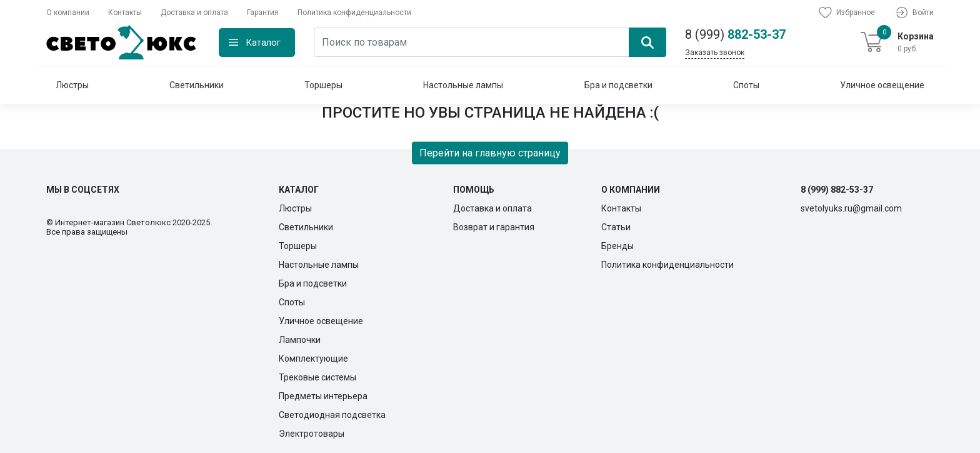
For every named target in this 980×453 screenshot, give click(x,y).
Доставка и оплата (194, 13)
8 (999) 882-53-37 (837, 190)
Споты (746, 85)
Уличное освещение (882, 85)
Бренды (617, 246)
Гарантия (263, 13)
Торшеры (323, 85)
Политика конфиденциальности (354, 13)
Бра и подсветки (618, 85)
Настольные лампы (463, 85)
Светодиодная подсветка (332, 415)
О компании (68, 13)
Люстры (72, 85)
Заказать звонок (715, 53)
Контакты (125, 13)
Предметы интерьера (323, 396)
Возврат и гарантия (494, 227)
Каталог (263, 43)
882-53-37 (735, 34)
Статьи (616, 227)
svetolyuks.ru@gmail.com (851, 208)
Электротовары (312, 434)
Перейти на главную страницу (490, 152)
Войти (914, 13)
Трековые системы (317, 377)
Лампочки (300, 340)
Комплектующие (313, 359)
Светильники (197, 85)
